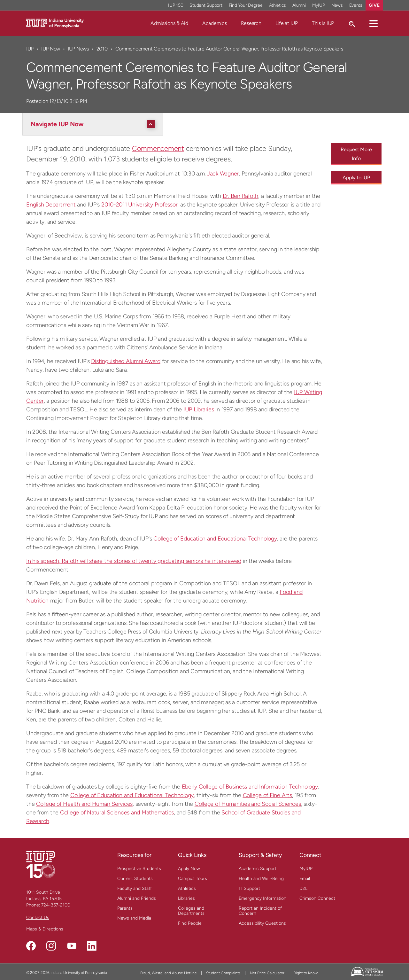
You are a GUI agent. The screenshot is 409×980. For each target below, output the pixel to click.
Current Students (135, 879)
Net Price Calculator (267, 973)
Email (305, 879)
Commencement (158, 148)
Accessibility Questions (262, 923)
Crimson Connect (317, 898)
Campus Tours (193, 879)
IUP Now (51, 49)
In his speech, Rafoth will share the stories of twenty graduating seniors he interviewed (134, 561)
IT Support (249, 888)
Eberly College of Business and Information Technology (250, 787)
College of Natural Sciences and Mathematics (117, 813)
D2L (303, 888)
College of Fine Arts (267, 795)
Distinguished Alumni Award (126, 361)
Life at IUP (287, 23)
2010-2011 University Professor (139, 205)
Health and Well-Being (261, 879)
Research (251, 23)
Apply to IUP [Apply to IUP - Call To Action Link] (356, 178)
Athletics (187, 888)
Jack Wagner (223, 174)
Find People (190, 923)
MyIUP (306, 869)
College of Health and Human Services (84, 804)
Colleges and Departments (191, 911)
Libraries (186, 898)
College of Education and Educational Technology (215, 539)
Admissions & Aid (169, 23)
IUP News (78, 49)
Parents (125, 908)
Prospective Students (139, 869)
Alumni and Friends (137, 898)
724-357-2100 (56, 905)
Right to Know (306, 973)
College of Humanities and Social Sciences (248, 804)
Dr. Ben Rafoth (241, 196)
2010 (102, 49)
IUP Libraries (199, 409)
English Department (51, 205)
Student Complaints (223, 973)
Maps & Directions (45, 929)
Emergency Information (262, 898)
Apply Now (189, 869)
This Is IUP (323, 23)
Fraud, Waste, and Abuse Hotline (169, 973)
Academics (215, 23)
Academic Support (258, 869)
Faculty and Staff (135, 888)
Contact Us (38, 918)
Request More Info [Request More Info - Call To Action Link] (356, 154)
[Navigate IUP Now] (94, 124)
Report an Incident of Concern (260, 911)
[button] (374, 23)
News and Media (134, 918)
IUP (30, 49)
